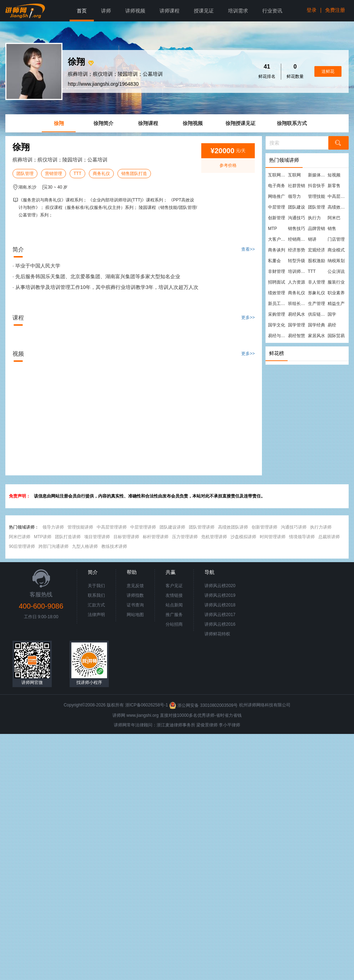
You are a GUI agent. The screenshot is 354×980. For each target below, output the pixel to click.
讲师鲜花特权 (217, 634)
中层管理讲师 (143, 527)
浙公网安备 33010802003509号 (204, 705)
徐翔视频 (193, 123)
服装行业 (336, 282)
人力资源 (297, 282)
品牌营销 (317, 229)
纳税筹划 (336, 261)
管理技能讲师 (80, 527)
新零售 (334, 186)
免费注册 (335, 10)
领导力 (294, 196)
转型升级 (297, 261)
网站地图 (135, 615)
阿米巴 (334, 218)
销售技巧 (297, 229)
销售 (332, 229)
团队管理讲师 (202, 527)
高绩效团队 (337, 207)
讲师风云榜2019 (220, 595)
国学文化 (277, 325)
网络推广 (277, 196)
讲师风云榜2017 (220, 615)
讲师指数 (135, 595)
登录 (312, 10)
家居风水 (317, 336)
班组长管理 (298, 304)
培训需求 (238, 11)
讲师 (106, 11)
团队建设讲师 (172, 527)
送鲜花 (328, 71)
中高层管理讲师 (112, 527)
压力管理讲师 (185, 537)
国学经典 (317, 325)
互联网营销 (278, 175)
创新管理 (277, 218)
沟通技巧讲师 (294, 527)
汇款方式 (96, 605)
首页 (82, 11)
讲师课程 (170, 11)
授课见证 (204, 11)
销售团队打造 (134, 174)
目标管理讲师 (126, 537)
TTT (77, 174)
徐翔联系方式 (292, 123)
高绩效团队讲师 (233, 527)
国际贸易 (336, 336)
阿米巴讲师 (20, 537)
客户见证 (174, 586)
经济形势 (297, 250)
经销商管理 (298, 239)
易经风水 (297, 314)
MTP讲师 (43, 537)
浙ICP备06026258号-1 (147, 705)
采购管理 (277, 314)
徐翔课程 (148, 123)
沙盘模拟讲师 (243, 537)
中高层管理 (337, 196)
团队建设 (297, 207)
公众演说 (336, 271)
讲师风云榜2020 (220, 586)
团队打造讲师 (68, 537)
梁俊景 (203, 725)
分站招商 (174, 624)
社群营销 (297, 186)
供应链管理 (318, 314)
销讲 (312, 239)
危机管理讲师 (214, 537)
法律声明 (96, 615)
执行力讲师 (321, 527)
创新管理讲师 (264, 527)
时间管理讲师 (273, 537)
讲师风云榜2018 (220, 605)
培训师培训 (298, 271)
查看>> (248, 249)
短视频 (334, 175)
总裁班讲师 (329, 537)
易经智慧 (297, 336)
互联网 (294, 175)
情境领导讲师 (302, 537)
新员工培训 (278, 304)
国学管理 (297, 325)
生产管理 (317, 304)
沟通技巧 (297, 218)
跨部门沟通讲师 (54, 546)
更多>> (248, 317)
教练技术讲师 (114, 546)
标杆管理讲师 (156, 537)
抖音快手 (317, 186)
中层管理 (277, 207)
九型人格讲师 (85, 546)
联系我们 (96, 595)
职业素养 (336, 293)
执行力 (314, 218)
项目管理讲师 (97, 537)
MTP (272, 229)
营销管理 (54, 174)
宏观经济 (317, 250)
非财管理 (277, 271)
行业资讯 (272, 11)
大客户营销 (278, 239)
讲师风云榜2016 (220, 624)
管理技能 (317, 196)
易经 (332, 325)
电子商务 (277, 186)
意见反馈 (135, 586)
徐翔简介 (103, 123)
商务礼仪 (101, 174)
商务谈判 (277, 250)
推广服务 (174, 615)
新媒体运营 (318, 175)
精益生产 (336, 304)
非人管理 (317, 282)
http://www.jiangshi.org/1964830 (103, 84)
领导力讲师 (53, 527)
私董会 (274, 261)
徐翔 (59, 123)
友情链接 (174, 595)
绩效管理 (277, 293)
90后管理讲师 (22, 546)
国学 (332, 314)
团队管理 (25, 174)
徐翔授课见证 (241, 123)
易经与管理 (278, 336)
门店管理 (336, 239)
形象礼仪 (317, 293)
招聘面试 (277, 282)
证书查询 (135, 605)
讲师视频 (135, 11)
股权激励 (317, 261)
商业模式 (336, 250)
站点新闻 (174, 605)
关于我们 (96, 586)
